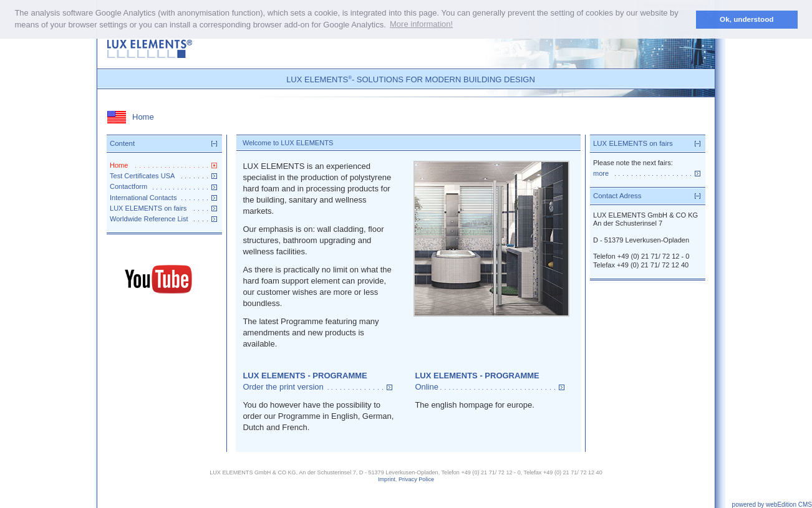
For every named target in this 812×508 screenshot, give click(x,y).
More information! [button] (421, 24)
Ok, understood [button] (747, 19)
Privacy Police (416, 479)
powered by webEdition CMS (772, 505)
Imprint (387, 479)
